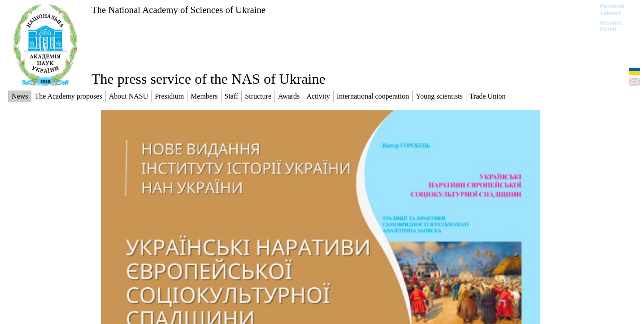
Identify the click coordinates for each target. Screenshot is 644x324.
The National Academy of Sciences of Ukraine (178, 10)
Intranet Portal (611, 26)
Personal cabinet (612, 9)
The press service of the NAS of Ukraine (209, 79)
